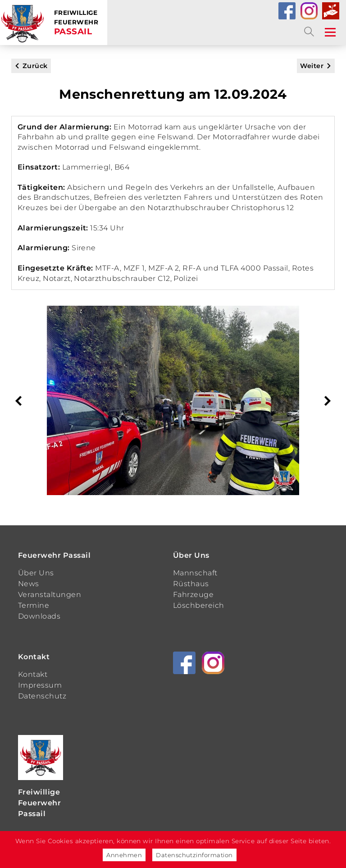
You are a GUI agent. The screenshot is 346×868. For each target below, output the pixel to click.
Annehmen (124, 855)
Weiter (312, 66)
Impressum (40, 685)
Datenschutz (42, 696)
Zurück (35, 66)
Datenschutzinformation (194, 855)
